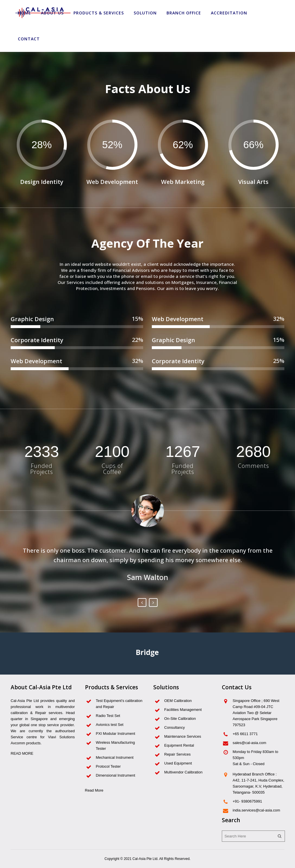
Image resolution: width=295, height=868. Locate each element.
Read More (94, 790)
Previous (142, 602)
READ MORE (22, 753)
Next (153, 602)
